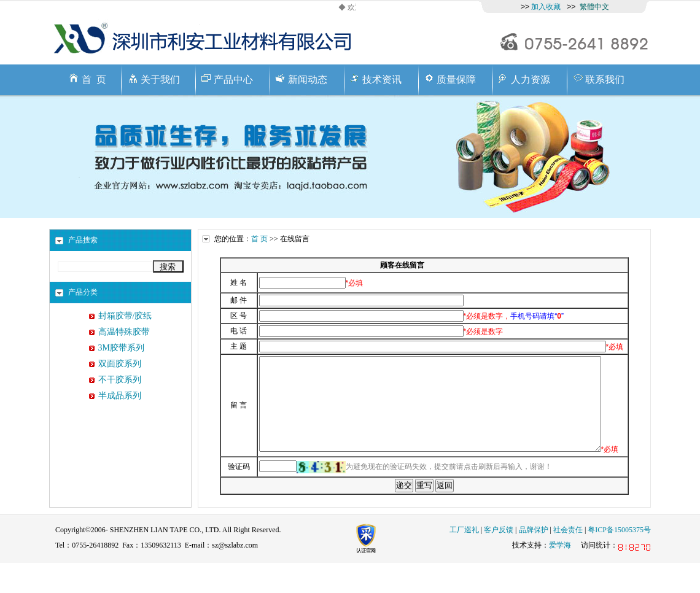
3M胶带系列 (121, 348)
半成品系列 (120, 396)
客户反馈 (499, 560)
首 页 (259, 239)
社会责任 (568, 560)
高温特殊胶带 (124, 332)
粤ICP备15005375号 (619, 560)
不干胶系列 (120, 380)
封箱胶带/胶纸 (125, 316)
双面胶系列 (120, 364)
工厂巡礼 (464, 560)
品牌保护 (534, 560)
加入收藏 (546, 7)
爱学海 (560, 575)
